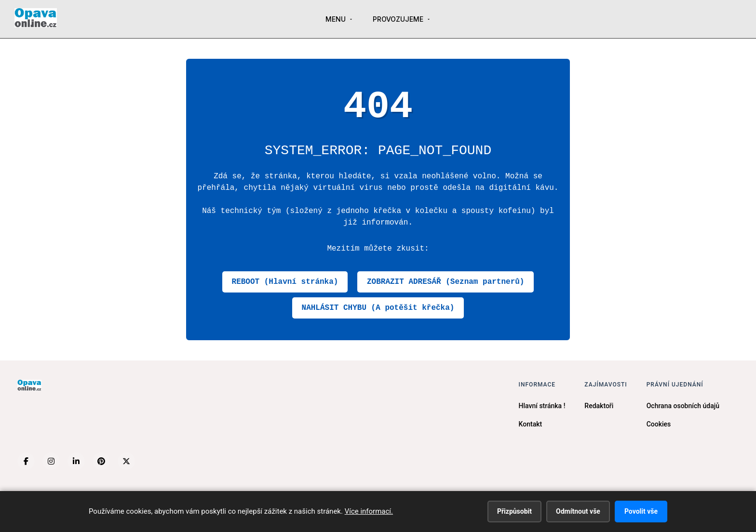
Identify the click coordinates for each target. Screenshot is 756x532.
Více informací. (369, 511)
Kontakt (531, 424)
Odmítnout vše (578, 511)
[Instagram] (51, 461)
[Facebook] (26, 461)
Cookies (659, 424)
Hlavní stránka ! (542, 406)
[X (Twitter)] (126, 461)
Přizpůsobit (514, 511)
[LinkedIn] (76, 461)
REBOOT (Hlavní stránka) (285, 282)
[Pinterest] (101, 461)
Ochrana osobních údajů (683, 406)
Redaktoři (599, 406)
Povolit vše (641, 511)
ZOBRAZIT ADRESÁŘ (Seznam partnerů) (445, 282)
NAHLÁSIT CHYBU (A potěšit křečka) (378, 308)
